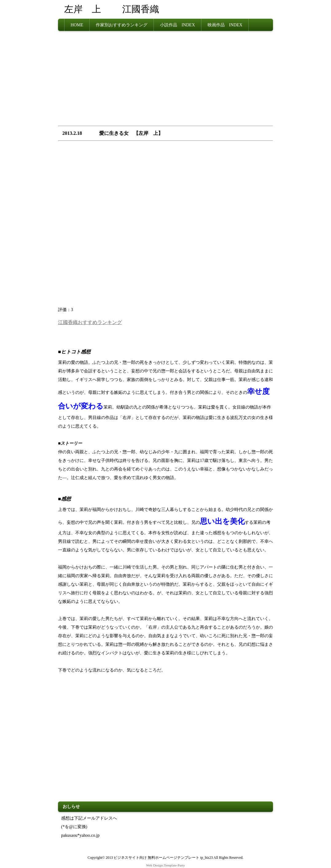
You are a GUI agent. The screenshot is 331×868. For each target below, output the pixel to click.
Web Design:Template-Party (166, 865)
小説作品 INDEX (177, 25)
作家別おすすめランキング (122, 25)
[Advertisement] (165, 80)
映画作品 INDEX (225, 25)
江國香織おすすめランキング (90, 322)
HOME (77, 25)
